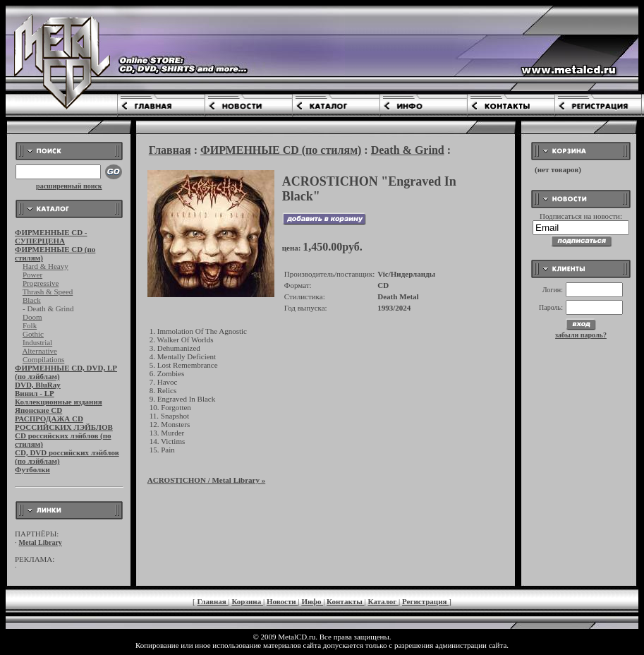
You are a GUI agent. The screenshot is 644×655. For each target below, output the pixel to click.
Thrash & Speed (48, 292)
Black (32, 300)
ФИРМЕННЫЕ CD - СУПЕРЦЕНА (51, 236)
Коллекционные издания (59, 402)
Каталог (383, 601)
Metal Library (41, 542)
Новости (282, 601)
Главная (170, 150)
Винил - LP (35, 393)
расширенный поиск (69, 186)
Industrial (37, 342)
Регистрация (425, 601)
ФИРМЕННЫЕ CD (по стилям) (281, 150)
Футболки (32, 469)
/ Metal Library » (206, 480)
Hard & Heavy (45, 266)
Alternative (39, 351)
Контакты (345, 601)
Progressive (41, 283)
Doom (32, 317)
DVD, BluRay (38, 385)
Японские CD (38, 410)
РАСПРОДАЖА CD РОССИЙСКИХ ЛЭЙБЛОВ (64, 423)
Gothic (33, 334)
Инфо (312, 601)
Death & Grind (408, 150)
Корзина (247, 601)
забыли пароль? (581, 335)
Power (32, 275)
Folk (30, 325)
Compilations (43, 359)
